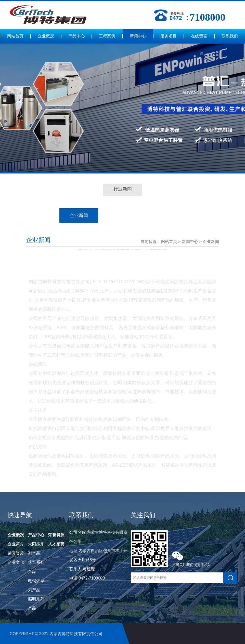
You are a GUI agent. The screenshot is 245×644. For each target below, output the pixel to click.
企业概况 (46, 36)
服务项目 (169, 36)
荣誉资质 (16, 553)
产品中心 (76, 36)
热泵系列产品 (36, 567)
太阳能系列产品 (36, 549)
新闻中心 (138, 36)
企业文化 (16, 562)
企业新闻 (211, 242)
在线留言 (199, 36)
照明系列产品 (36, 604)
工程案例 (107, 36)
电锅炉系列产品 (36, 585)
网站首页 (15, 36)
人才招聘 (56, 544)
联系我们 (230, 36)
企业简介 (16, 544)
